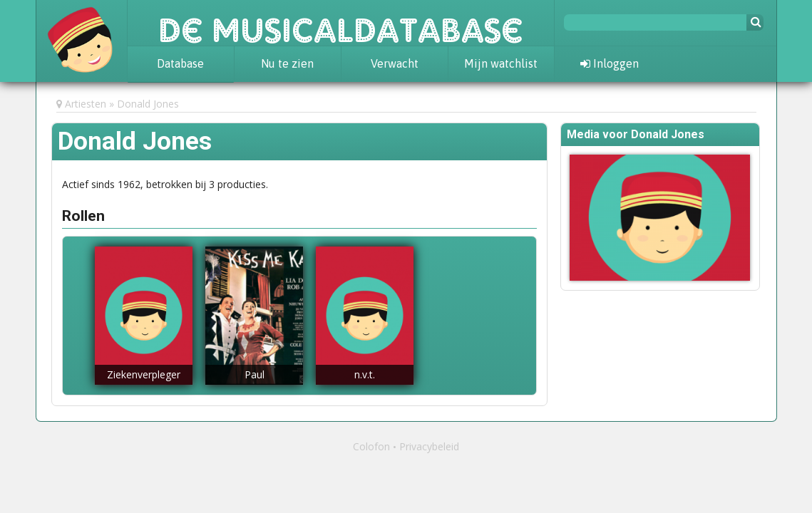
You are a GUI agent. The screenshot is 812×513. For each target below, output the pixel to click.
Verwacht (395, 63)
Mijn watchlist (501, 63)
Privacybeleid (429, 446)
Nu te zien (287, 63)
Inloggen (610, 63)
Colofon (371, 446)
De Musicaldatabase (341, 23)
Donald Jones (148, 104)
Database (180, 63)
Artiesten (86, 104)
